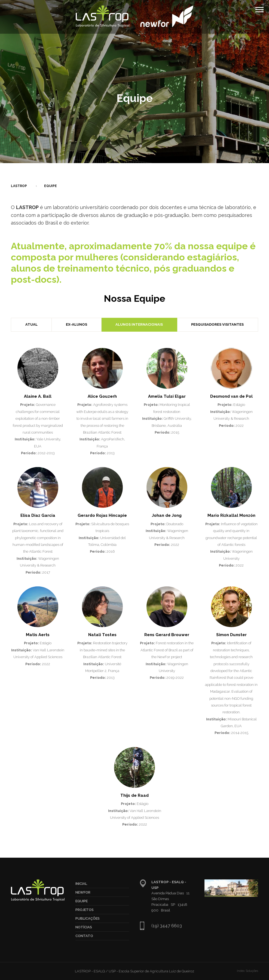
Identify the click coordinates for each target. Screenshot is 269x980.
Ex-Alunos (77, 324)
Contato (84, 936)
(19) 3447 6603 (167, 926)
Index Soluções (247, 971)
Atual (31, 324)
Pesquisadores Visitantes (217, 324)
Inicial (81, 884)
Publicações (88, 918)
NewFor (83, 892)
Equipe (51, 186)
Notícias (84, 927)
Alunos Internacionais (139, 324)
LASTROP (19, 186)
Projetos (85, 910)
